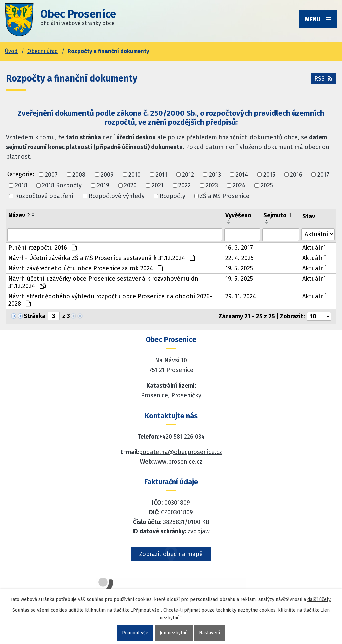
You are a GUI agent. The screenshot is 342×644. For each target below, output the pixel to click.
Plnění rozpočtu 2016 (43, 248)
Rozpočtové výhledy (117, 196)
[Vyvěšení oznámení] (242, 235)
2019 (103, 185)
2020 (130, 185)
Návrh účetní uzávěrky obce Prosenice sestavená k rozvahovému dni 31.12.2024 (104, 282)
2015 (269, 175)
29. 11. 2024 (241, 296)
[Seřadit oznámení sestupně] (34, 216)
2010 (134, 175)
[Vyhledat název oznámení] (115, 235)
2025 (267, 185)
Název (19, 215)
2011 (161, 175)
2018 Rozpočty (62, 185)
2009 (107, 175)
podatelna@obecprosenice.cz (181, 452)
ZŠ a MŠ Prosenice (225, 196)
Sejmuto (277, 215)
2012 (188, 175)
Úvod (11, 51)
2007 (51, 175)
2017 (323, 175)
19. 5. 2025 (239, 268)
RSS (323, 79)
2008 (79, 175)
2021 (158, 185)
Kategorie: (20, 174)
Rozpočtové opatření (44, 196)
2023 (212, 185)
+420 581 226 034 (182, 437)
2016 (296, 175)
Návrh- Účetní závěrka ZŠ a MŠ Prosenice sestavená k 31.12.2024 (102, 258)
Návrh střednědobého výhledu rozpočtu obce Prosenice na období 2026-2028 (110, 300)
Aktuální (314, 248)
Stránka (35, 316)
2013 (215, 175)
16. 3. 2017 (239, 248)
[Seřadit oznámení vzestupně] (34, 213)
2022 (185, 185)
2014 (242, 175)
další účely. (319, 599)
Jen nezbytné (174, 633)
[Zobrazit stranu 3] (54, 316)
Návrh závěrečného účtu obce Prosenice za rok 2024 (85, 268)
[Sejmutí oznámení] (281, 235)
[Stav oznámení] (318, 234)
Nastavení (210, 633)
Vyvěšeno (238, 215)
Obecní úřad (43, 51)
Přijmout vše (135, 633)
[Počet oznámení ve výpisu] (319, 316)
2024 (239, 185)
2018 (21, 185)
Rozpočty (173, 196)
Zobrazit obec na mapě (171, 554)
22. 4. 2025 (240, 258)
